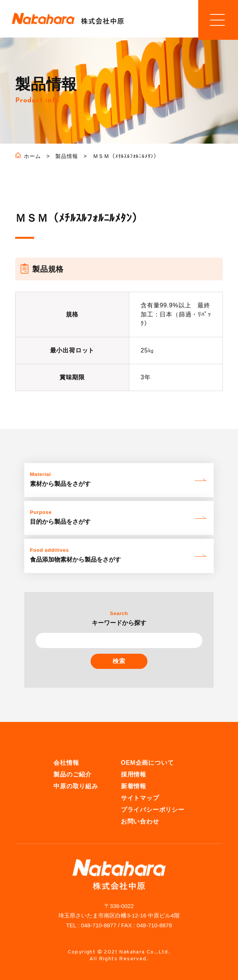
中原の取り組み (76, 787)
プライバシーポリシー (153, 810)
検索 (119, 661)
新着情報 (134, 787)
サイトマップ (140, 798)
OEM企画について (147, 763)
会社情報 (66, 763)
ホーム (32, 157)
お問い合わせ (140, 822)
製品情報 (67, 157)
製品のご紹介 (73, 775)
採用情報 (134, 775)
